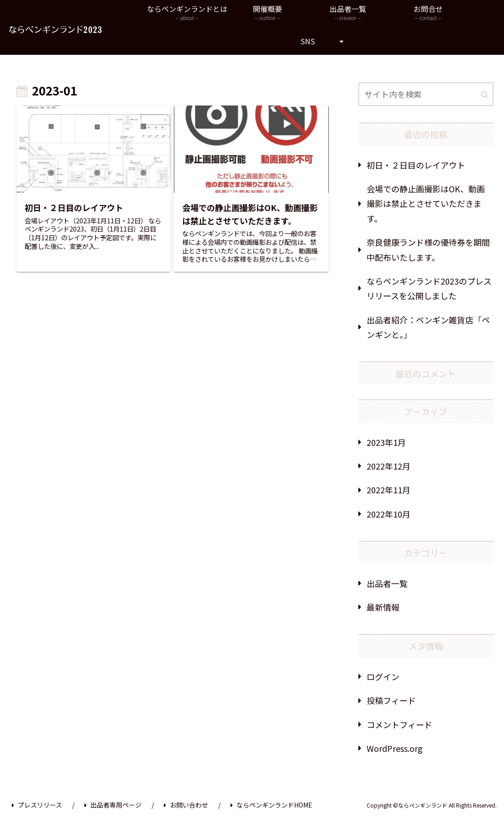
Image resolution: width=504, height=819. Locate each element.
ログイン (383, 676)
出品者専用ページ (113, 805)
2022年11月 (388, 490)
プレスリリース (37, 805)
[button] (485, 95)
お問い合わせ (186, 805)
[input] (426, 94)
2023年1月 (386, 442)
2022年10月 (388, 514)
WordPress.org (395, 748)
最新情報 (383, 607)
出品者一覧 (387, 583)
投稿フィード (391, 700)
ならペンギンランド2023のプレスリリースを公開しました (429, 288)
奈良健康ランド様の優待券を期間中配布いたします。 (428, 249)
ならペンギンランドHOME (271, 805)
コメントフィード (399, 724)
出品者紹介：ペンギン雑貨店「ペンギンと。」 (428, 327)
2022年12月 (388, 466)
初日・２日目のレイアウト (416, 165)
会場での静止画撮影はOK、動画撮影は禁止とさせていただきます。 (426, 203)
